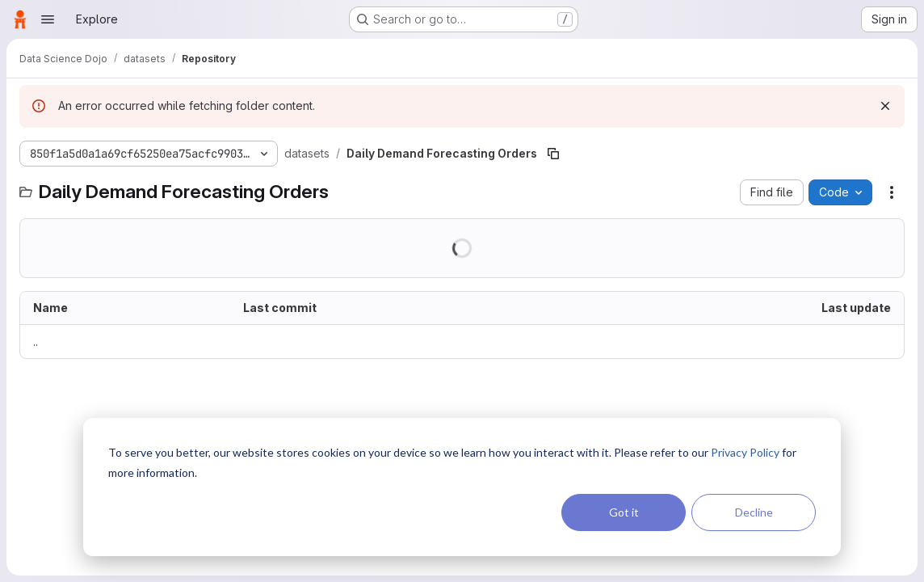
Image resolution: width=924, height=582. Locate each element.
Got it (624, 512)
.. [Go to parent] (36, 342)
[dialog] (462, 487)
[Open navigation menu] (48, 19)
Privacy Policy (745, 452)
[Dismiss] (885, 106)
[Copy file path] (553, 154)
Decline (754, 512)
